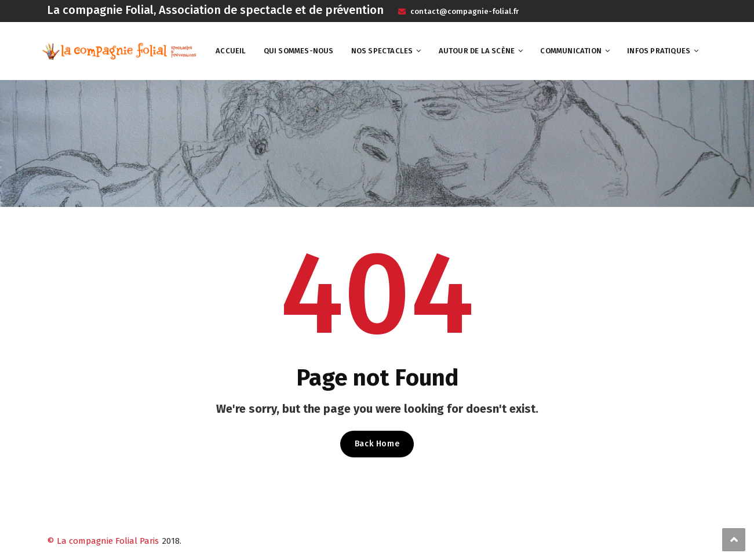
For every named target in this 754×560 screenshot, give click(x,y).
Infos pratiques (659, 51)
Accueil (231, 51)
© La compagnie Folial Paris (103, 541)
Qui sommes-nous (299, 51)
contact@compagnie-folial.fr (464, 11)
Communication (571, 51)
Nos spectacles (382, 51)
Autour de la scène (477, 51)
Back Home (377, 444)
